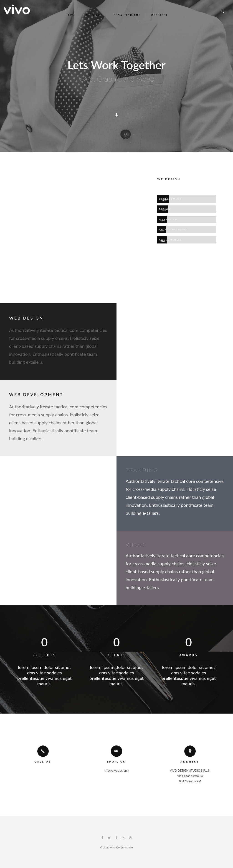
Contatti (159, 15)
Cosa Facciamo (127, 15)
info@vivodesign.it (116, 771)
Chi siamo (94, 15)
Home (70, 15)
